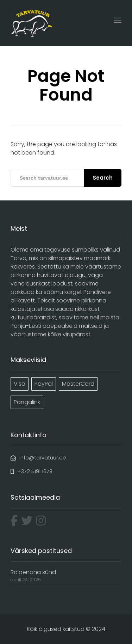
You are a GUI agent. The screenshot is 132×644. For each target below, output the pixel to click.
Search (103, 178)
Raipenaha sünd (33, 572)
